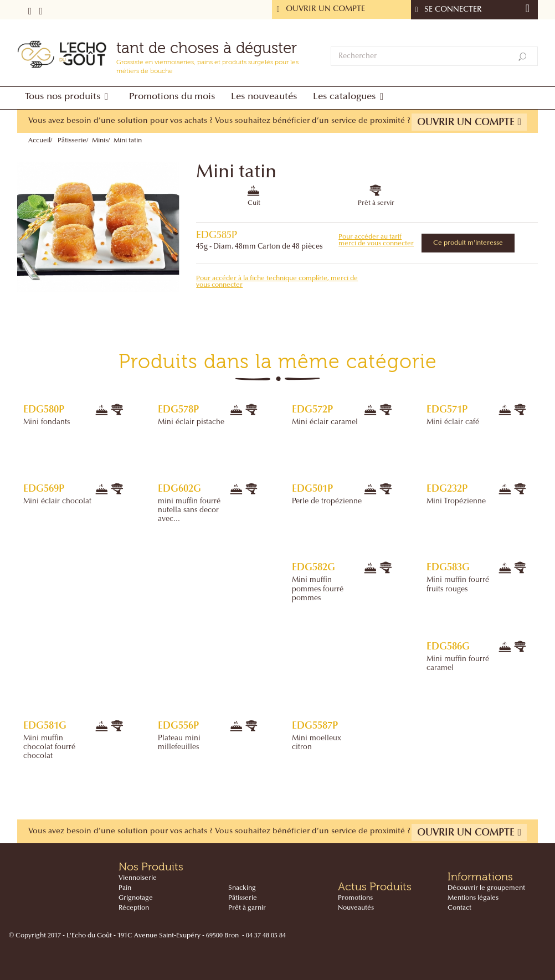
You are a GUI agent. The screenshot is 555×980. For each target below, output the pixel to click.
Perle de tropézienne (327, 502)
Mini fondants (47, 422)
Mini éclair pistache (191, 422)
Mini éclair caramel (325, 422)
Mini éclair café (453, 422)
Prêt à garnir (247, 908)
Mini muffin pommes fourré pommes (318, 589)
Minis (100, 141)
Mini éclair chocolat (57, 502)
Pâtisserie (72, 141)
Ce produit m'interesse (468, 243)
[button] (69, 98)
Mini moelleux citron (317, 743)
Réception (134, 908)
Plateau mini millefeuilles (179, 743)
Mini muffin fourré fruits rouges (458, 585)
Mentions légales (473, 898)
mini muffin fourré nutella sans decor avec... (189, 510)
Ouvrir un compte (469, 122)
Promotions (355, 898)
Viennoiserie (138, 878)
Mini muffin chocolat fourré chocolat (49, 747)
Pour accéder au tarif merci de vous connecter (376, 240)
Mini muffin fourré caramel (458, 664)
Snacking (242, 888)
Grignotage (136, 898)
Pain (125, 888)
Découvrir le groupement (486, 888)
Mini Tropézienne (456, 502)
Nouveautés (356, 908)
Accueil (39, 141)
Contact (459, 908)
